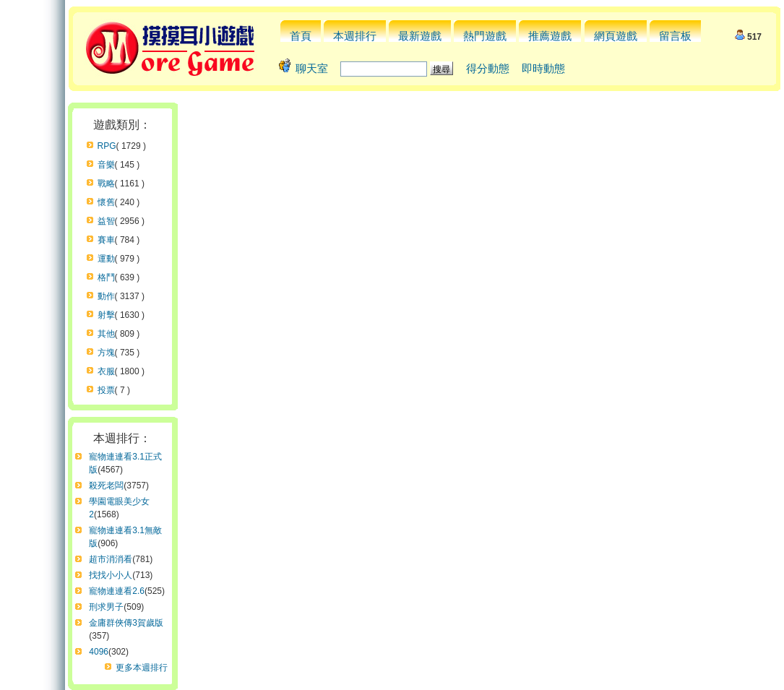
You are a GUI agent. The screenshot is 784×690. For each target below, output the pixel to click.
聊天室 (312, 68)
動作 (106, 296)
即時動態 (543, 68)
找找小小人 (111, 575)
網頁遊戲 (616, 36)
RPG (107, 146)
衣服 (106, 371)
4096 (99, 652)
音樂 (106, 165)
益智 (106, 221)
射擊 (106, 315)
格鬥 (106, 277)
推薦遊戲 (550, 36)
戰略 (106, 184)
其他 (106, 334)
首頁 (301, 36)
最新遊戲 (420, 36)
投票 (106, 390)
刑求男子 (106, 607)
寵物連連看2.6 (117, 591)
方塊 (106, 353)
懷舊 (106, 202)
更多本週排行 (142, 668)
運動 (106, 259)
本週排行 (355, 36)
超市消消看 (111, 559)
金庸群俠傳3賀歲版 (126, 623)
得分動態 (488, 68)
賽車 (106, 240)
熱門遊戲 (485, 36)
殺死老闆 (106, 486)
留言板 (675, 36)
